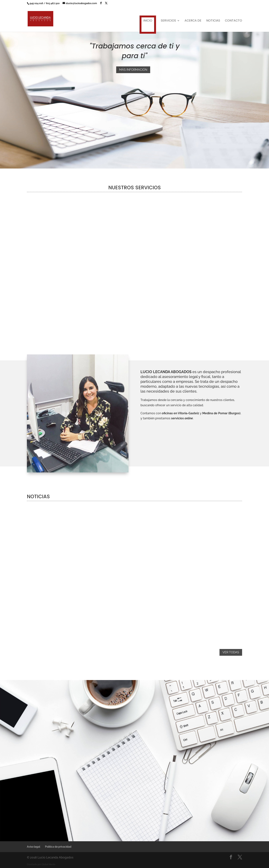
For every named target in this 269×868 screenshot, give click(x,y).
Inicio (148, 20)
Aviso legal (34, 847)
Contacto (234, 21)
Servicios (168, 21)
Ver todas (231, 652)
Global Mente (48, 864)
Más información (133, 70)
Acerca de (193, 21)
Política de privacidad (58, 847)
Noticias (213, 21)
